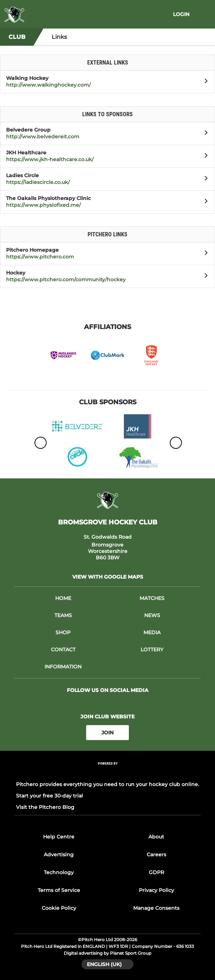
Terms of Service (59, 890)
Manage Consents (156, 908)
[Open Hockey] (204, 277)
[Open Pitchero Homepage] (204, 254)
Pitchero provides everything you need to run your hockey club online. (107, 784)
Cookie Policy (59, 908)
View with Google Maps (108, 577)
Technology (59, 872)
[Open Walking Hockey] (204, 82)
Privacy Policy (156, 890)
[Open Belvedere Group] (204, 134)
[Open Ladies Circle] (204, 179)
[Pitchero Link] (107, 773)
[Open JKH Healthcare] (204, 157)
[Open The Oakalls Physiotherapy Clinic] (204, 202)
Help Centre (59, 837)
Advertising (59, 855)
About (156, 837)
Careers (156, 855)
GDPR (156, 872)
